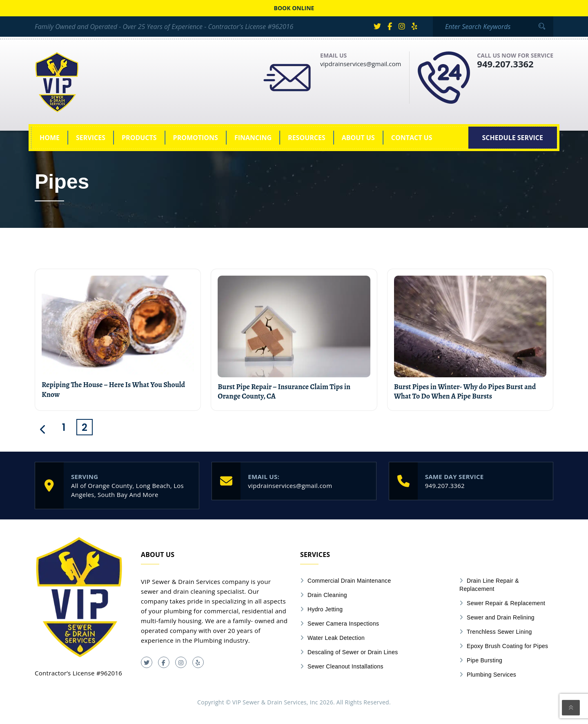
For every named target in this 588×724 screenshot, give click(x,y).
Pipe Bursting (484, 660)
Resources (307, 138)
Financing (253, 138)
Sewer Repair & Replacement (506, 603)
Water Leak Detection (336, 638)
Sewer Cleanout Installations (345, 666)
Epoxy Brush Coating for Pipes (507, 646)
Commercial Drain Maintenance (349, 581)
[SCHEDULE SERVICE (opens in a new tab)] (513, 138)
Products (139, 138)
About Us (358, 138)
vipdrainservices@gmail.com (361, 64)
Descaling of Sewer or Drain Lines (353, 652)
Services (91, 138)
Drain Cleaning (327, 595)
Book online (294, 8)
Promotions (196, 138)
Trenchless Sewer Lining (499, 632)
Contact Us (412, 138)
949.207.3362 (505, 64)
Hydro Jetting (325, 609)
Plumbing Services (491, 675)
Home (50, 138)
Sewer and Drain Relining (501, 617)
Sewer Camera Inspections (343, 624)
